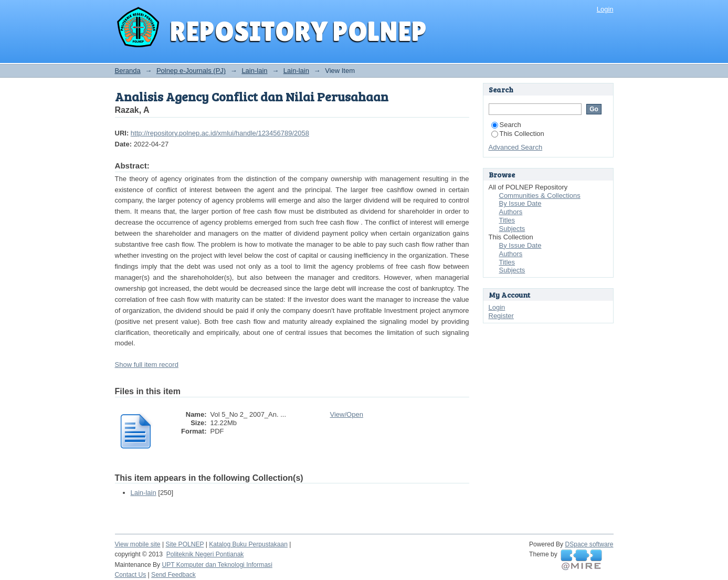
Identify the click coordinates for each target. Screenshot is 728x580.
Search (506, 125)
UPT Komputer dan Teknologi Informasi (217, 565)
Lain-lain (254, 71)
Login (605, 9)
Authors (511, 212)
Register (501, 316)
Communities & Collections (540, 196)
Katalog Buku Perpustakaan (248, 544)
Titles (507, 220)
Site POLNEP (184, 544)
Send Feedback (173, 575)
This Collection (518, 134)
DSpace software (589, 544)
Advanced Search (516, 147)
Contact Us (131, 575)
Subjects (512, 229)
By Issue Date (520, 203)
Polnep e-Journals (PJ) (191, 71)
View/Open (347, 414)
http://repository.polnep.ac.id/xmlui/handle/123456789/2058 (220, 133)
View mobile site (138, 544)
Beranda (128, 71)
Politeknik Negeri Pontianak (205, 554)
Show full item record (147, 365)
